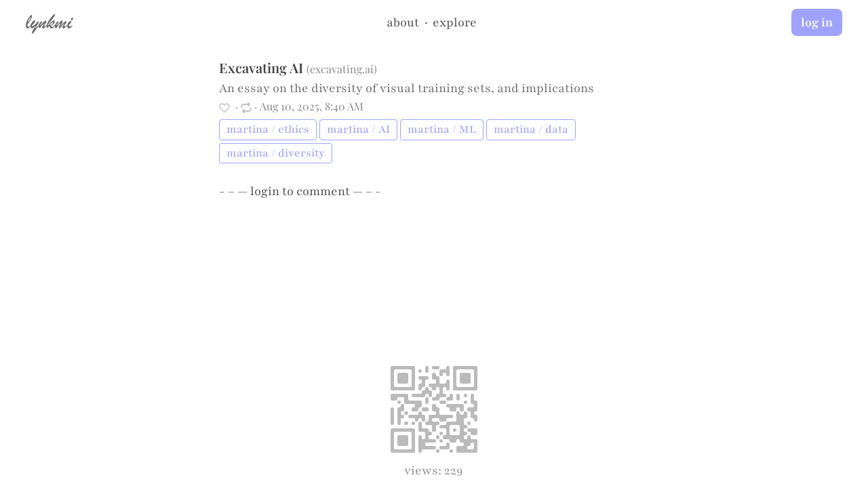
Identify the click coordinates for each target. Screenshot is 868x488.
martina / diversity (276, 153)
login (265, 191)
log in (817, 22)
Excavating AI (261, 67)
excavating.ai (342, 69)
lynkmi (49, 22)
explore (455, 22)
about (403, 22)
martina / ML (442, 129)
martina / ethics (268, 129)
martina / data (531, 129)
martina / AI (358, 129)
